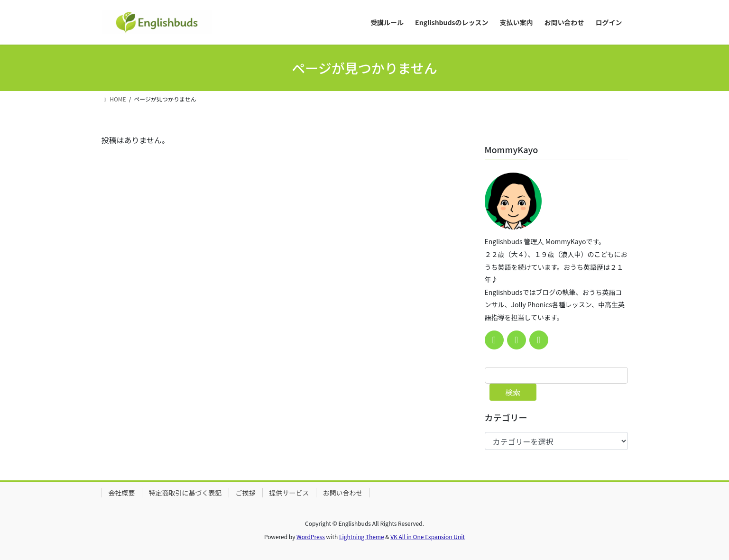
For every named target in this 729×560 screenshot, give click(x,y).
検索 (513, 392)
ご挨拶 (246, 493)
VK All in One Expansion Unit (428, 537)
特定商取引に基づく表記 (185, 493)
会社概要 (122, 493)
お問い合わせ (343, 493)
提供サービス (289, 493)
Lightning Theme (362, 537)
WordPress (311, 537)
